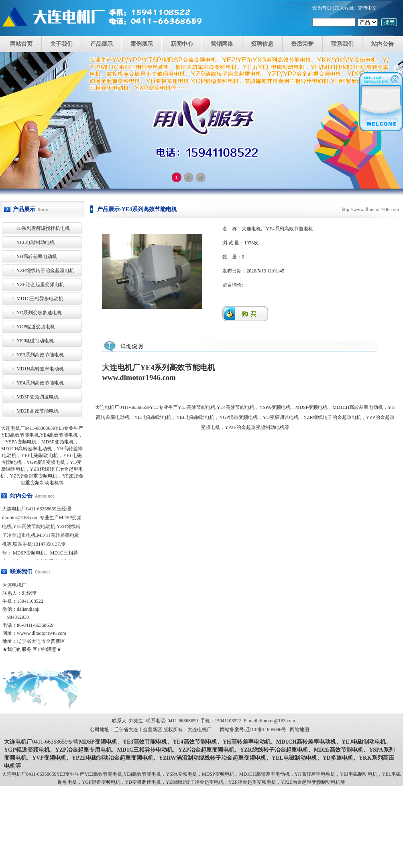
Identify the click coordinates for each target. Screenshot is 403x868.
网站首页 (21, 44)
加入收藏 (344, 8)
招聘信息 (262, 44)
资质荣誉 (302, 44)
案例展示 (142, 44)
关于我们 (61, 44)
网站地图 (299, 730)
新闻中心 (182, 44)
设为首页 (322, 8)
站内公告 (383, 44)
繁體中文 (367, 8)
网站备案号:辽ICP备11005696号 (253, 730)
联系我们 (342, 44)
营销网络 (222, 44)
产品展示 (102, 44)
